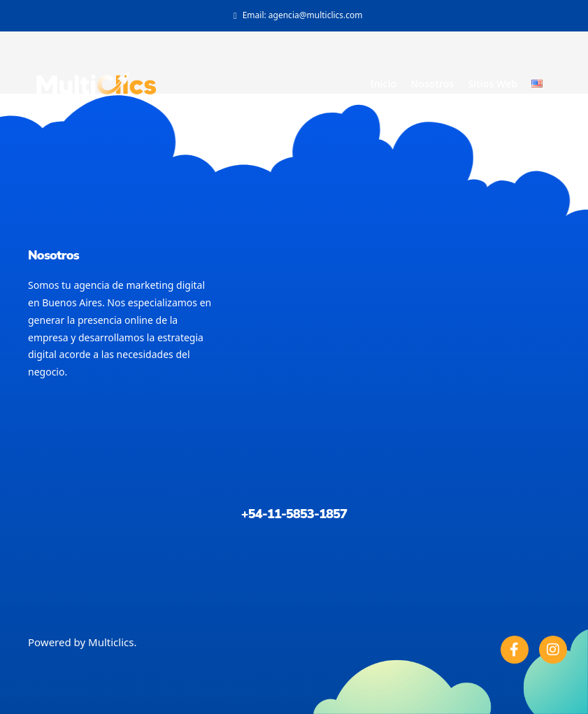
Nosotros (432, 84)
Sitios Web (493, 84)
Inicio (383, 84)
